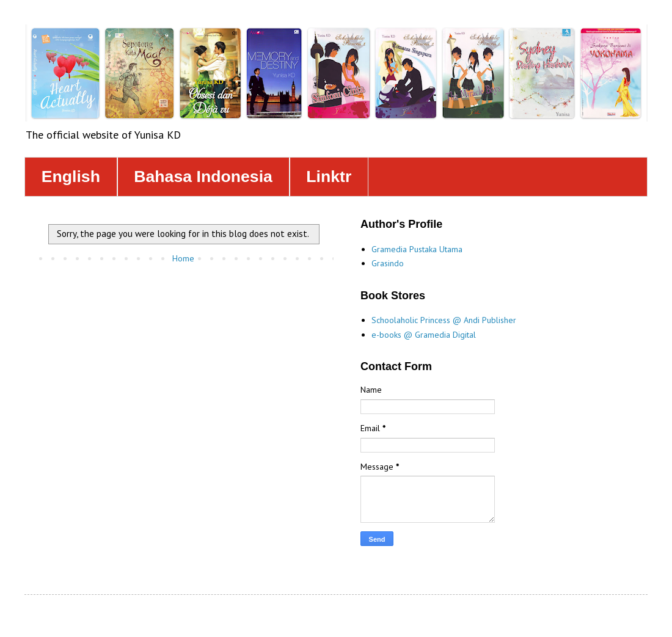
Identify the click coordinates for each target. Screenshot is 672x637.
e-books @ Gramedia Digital (424, 335)
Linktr (329, 177)
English (71, 177)
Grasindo (388, 263)
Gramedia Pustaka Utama (417, 249)
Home (183, 258)
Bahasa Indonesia (203, 177)
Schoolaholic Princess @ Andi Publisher (444, 320)
